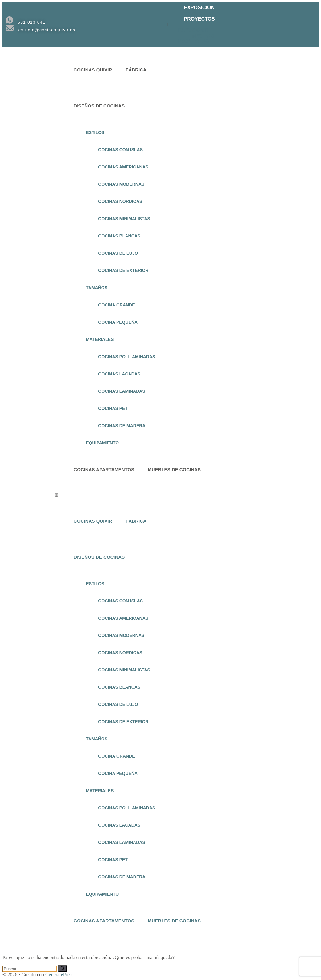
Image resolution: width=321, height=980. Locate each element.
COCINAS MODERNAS (121, 184)
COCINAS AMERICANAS (123, 167)
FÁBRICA (136, 70)
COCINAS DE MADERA (122, 426)
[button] (236, 25)
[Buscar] (63, 969)
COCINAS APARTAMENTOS (104, 470)
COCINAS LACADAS (119, 374)
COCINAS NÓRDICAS (120, 201)
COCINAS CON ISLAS (120, 150)
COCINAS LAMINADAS (122, 391)
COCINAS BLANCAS (119, 236)
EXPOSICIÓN (199, 8)
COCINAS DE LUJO (118, 253)
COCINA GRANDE (116, 305)
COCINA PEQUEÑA (118, 322)
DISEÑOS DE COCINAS (99, 106)
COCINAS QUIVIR (93, 70)
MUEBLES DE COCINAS (174, 470)
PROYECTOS (199, 19)
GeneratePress (59, 975)
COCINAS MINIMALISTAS (124, 219)
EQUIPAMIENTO (102, 443)
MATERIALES (100, 339)
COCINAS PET (113, 408)
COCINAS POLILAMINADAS (127, 357)
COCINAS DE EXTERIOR (123, 270)
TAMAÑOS (97, 288)
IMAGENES (203, 13)
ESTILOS (95, 132)
